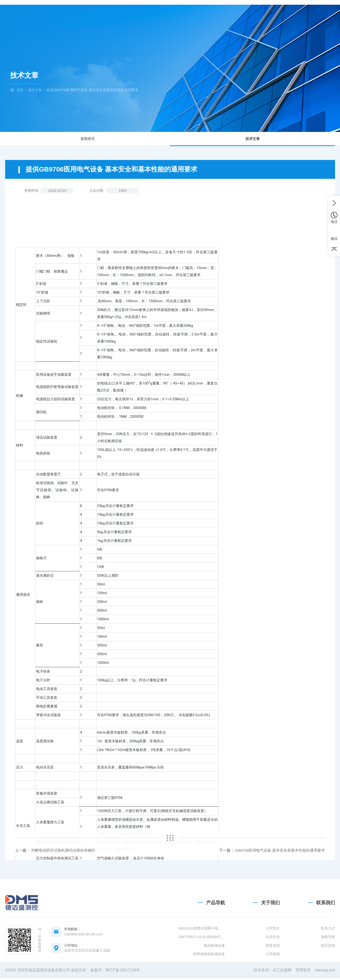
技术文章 (211, 12)
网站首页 (101, 12)
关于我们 (129, 12)
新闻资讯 (88, 140)
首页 (20, 90)
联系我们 (239, 12)
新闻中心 (184, 12)
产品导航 (216, 953)
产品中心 (156, 12)
